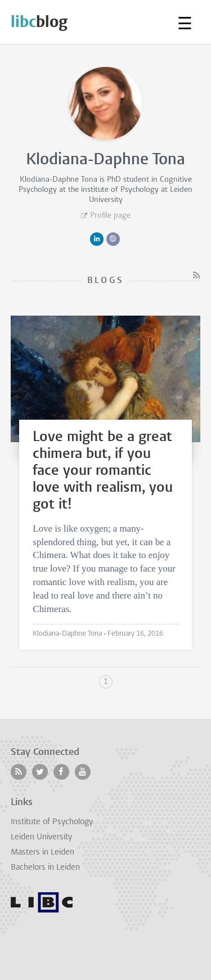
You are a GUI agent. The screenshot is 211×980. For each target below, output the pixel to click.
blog (39, 22)
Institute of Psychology (52, 822)
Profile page (110, 216)
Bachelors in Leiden (45, 868)
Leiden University (41, 837)
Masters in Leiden (42, 853)
